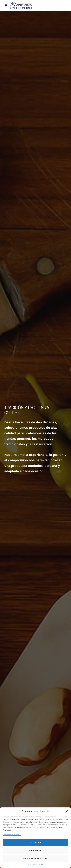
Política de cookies (35, 864)
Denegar (35, 850)
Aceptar (36, 842)
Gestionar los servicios (12, 835)
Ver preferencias (35, 859)
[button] (67, 811)
